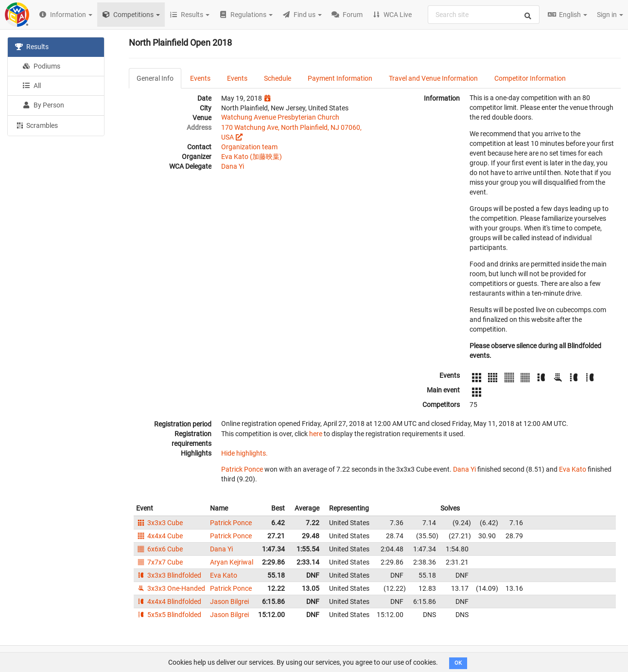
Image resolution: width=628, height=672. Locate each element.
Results (32, 47)
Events (200, 78)
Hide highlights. (244, 453)
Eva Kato (573, 469)
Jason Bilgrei (229, 601)
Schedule (278, 78)
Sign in (610, 15)
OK (458, 663)
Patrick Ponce (242, 469)
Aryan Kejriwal (232, 562)
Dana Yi (233, 166)
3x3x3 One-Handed (171, 588)
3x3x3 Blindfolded (169, 575)
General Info (155, 78)
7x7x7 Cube (159, 562)
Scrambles (36, 125)
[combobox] (484, 15)
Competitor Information (530, 78)
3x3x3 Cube (159, 523)
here (316, 434)
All (32, 86)
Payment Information (340, 78)
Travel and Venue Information (433, 78)
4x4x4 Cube (159, 536)
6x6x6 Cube (159, 549)
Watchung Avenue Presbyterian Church (280, 117)
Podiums (41, 66)
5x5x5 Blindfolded (169, 615)
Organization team (249, 147)
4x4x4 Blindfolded (169, 601)
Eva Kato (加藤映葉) (252, 157)
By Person (43, 105)
